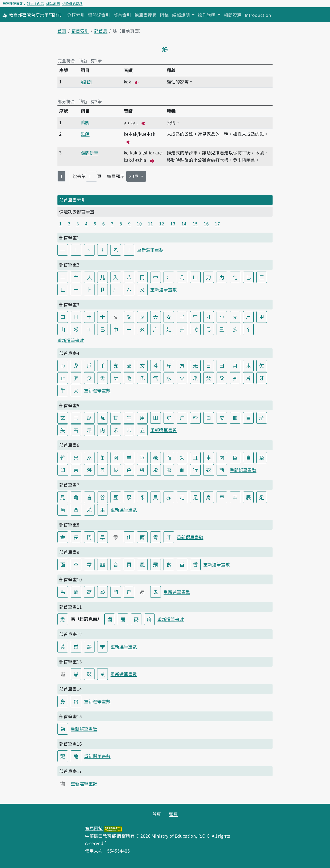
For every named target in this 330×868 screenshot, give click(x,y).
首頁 (62, 31)
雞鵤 (85, 134)
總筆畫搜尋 (146, 15)
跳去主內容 (35, 4)
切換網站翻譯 (72, 4)
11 (150, 224)
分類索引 (76, 15)
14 (184, 224)
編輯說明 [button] (182, 15)
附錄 (164, 15)
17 (217, 224)
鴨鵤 (85, 122)
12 (162, 224)
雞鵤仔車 (89, 153)
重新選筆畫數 (150, 250)
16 (206, 224)
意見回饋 (94, 828)
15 (195, 224)
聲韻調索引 (99, 15)
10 (139, 224)
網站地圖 (53, 4)
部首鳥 (101, 31)
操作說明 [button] (207, 15)
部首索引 (122, 15)
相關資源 (233, 15)
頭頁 (173, 814)
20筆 (134, 176)
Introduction (258, 15)
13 (173, 224)
